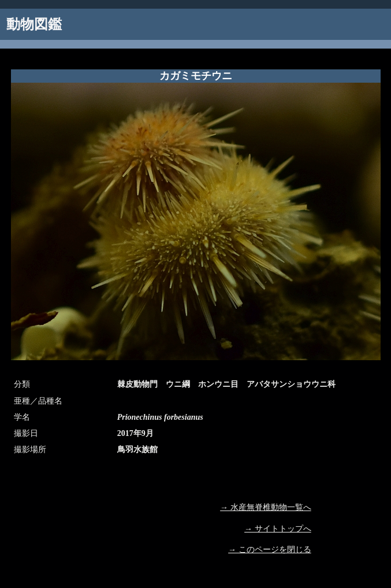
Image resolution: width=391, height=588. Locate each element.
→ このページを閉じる (270, 550)
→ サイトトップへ (278, 529)
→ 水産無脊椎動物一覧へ (266, 507)
